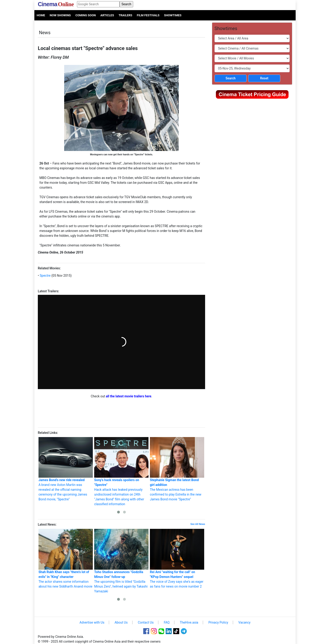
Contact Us (146, 622)
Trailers (125, 15)
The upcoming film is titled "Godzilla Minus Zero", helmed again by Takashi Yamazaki (121, 561)
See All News (198, 524)
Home (41, 15)
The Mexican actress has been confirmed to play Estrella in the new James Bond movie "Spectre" (177, 469)
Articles (107, 15)
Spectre (45, 276)
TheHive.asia (189, 622)
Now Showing (60, 15)
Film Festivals (148, 15)
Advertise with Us (92, 622)
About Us (121, 622)
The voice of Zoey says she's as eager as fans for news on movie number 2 (177, 559)
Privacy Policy (218, 622)
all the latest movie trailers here (129, 396)
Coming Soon (86, 15)
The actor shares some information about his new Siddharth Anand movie (66, 559)
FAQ (167, 622)
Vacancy (244, 622)
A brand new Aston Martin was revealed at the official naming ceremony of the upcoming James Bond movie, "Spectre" (66, 469)
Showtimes (173, 15)
